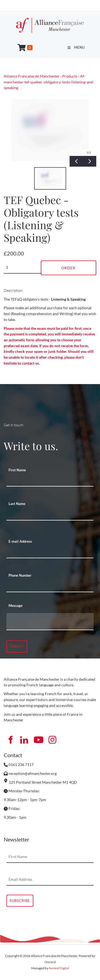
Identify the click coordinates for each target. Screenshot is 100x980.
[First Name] (50, 481)
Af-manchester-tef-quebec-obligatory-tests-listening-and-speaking (49, 82)
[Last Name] (50, 515)
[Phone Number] (50, 586)
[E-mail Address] (50, 552)
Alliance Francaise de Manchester (32, 76)
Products (70, 76)
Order (68, 268)
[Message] (50, 622)
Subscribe (20, 901)
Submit (17, 646)
